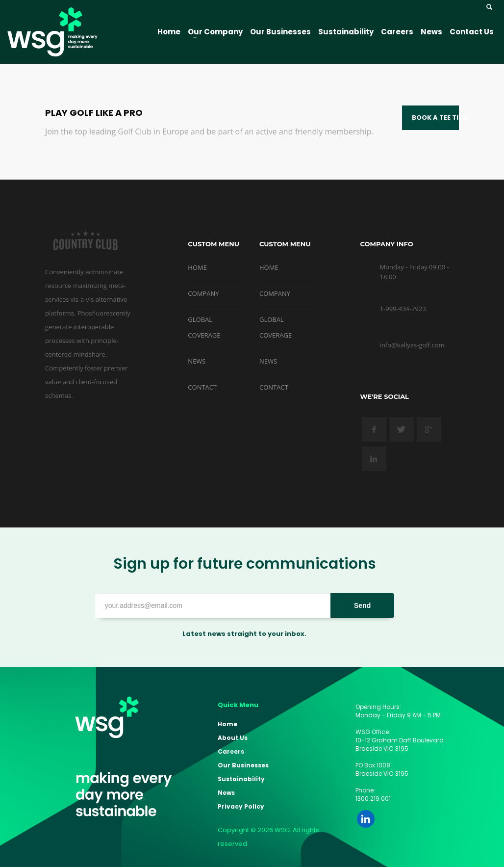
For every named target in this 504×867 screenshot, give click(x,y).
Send (362, 605)
